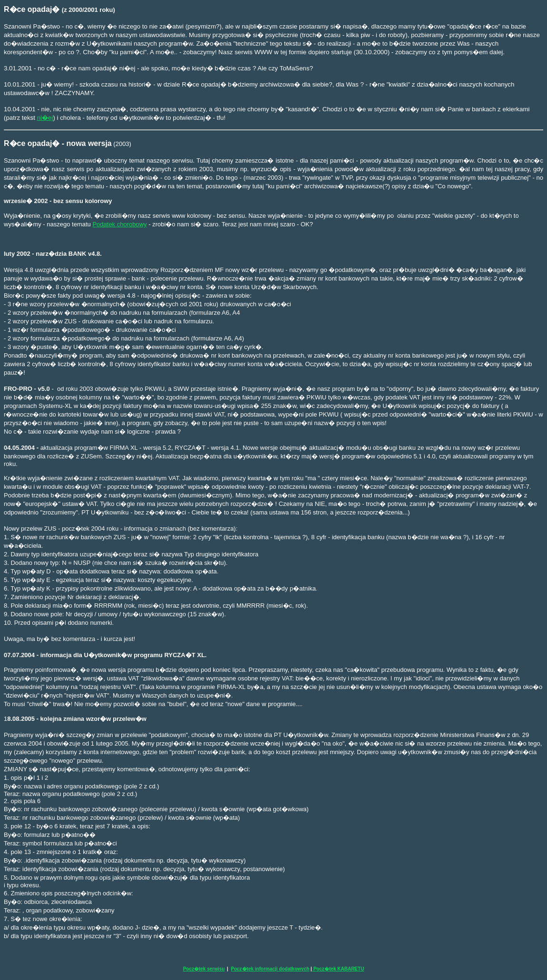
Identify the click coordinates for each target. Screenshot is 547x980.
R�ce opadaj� (32, 143)
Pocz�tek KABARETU (338, 969)
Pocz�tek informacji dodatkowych (270, 969)
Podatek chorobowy (119, 224)
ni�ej (45, 118)
